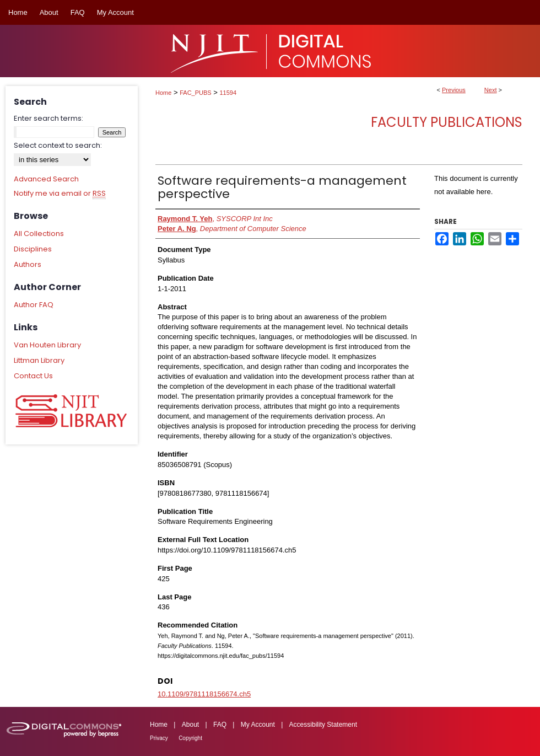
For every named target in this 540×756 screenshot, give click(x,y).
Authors (28, 264)
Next (491, 90)
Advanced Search (46, 179)
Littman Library (39, 360)
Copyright (190, 738)
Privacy (159, 738)
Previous (454, 90)
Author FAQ (34, 305)
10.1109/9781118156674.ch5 (204, 694)
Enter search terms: (48, 118)
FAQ (220, 725)
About (190, 725)
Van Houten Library (47, 345)
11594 (228, 93)
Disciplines (33, 249)
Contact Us (33, 376)
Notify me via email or (60, 194)
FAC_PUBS (195, 93)
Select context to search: (58, 145)
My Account (258, 725)
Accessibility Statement (323, 725)
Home (163, 93)
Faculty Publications (447, 122)
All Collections (39, 234)
